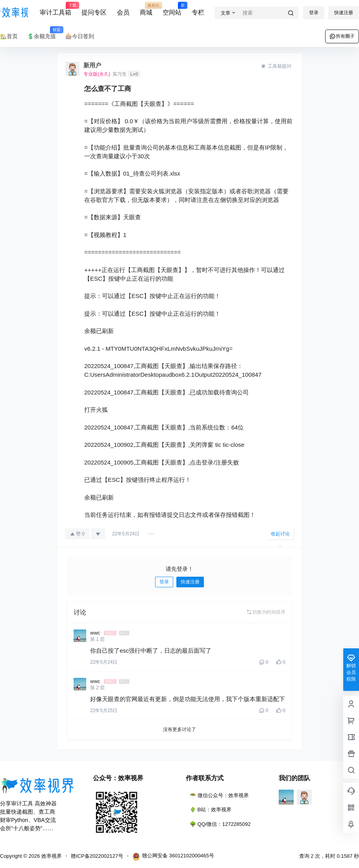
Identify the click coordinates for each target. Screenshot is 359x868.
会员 (123, 12)
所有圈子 (342, 36)
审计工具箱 (56, 9)
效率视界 (51, 856)
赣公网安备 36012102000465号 (173, 857)
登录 (314, 13)
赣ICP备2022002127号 (97, 856)
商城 (146, 9)
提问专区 (94, 12)
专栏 (198, 12)
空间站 (172, 9)
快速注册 (344, 13)
